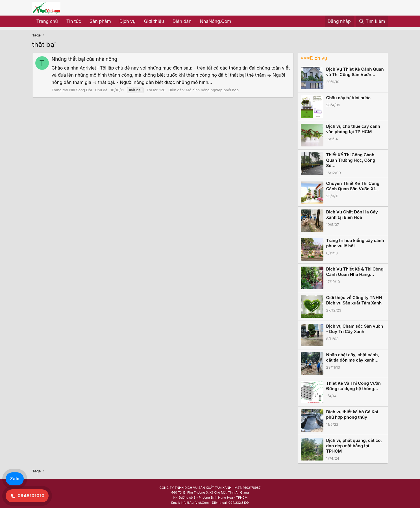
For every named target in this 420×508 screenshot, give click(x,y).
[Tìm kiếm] (372, 21)
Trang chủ (47, 21)
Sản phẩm (100, 21)
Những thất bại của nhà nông (84, 59)
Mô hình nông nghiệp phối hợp (212, 90)
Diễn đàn (182, 21)
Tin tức (74, 21)
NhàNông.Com (216, 21)
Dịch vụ (128, 21)
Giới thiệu (154, 21)
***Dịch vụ (314, 58)
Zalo (15, 479)
